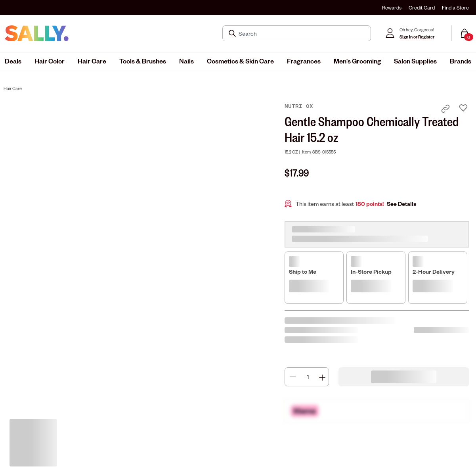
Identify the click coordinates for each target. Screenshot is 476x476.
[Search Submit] (233, 33)
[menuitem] (13, 61)
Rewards (392, 8)
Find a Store (455, 8)
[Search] (302, 33)
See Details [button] (401, 204)
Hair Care (13, 88)
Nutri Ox (299, 106)
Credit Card (422, 8)
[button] (13, 61)
